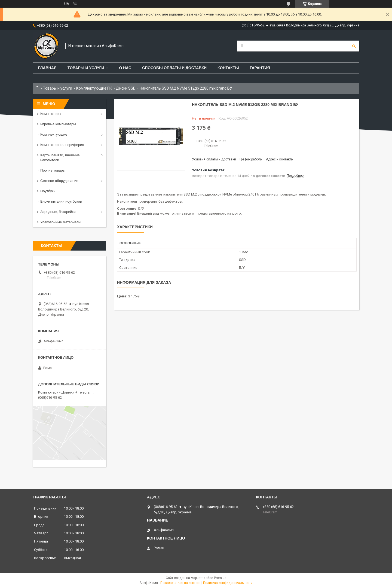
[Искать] (354, 46)
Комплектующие (54, 134)
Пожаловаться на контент (180, 583)
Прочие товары (53, 170)
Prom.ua (220, 578)
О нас (125, 68)
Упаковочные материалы (61, 222)
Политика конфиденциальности (228, 583)
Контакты (228, 68)
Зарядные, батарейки (58, 212)
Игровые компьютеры (58, 124)
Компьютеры (51, 114)
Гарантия (260, 68)
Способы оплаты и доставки (174, 68)
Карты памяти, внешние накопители (60, 158)
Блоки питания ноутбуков (61, 201)
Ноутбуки (48, 191)
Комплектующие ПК (94, 88)
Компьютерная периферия (62, 145)
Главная (47, 68)
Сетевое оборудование (59, 181)
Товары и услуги (86, 68)
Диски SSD (126, 88)
